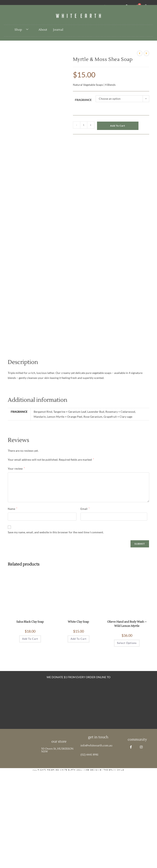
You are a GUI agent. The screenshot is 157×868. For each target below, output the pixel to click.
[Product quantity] (84, 125)
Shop (23, 30)
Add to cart (118, 126)
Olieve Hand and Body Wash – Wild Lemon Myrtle (127, 624)
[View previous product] (140, 53)
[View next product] (146, 53)
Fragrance (83, 100)
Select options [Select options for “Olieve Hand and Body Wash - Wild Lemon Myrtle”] (127, 643)
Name (12, 509)
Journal (58, 30)
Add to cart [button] (30, 639)
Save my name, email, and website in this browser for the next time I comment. (56, 532)
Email (85, 509)
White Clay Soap (78, 622)
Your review (16, 469)
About (43, 30)
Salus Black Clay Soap (30, 622)
